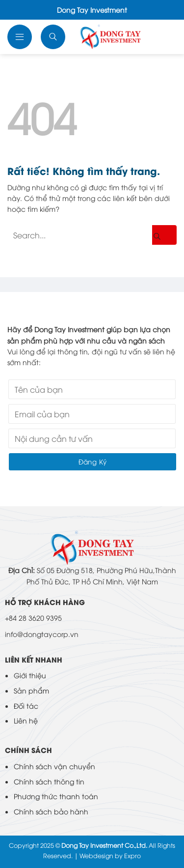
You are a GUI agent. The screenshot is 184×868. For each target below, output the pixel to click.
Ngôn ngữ (165, 37)
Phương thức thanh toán (56, 796)
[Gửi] (164, 235)
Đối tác (26, 706)
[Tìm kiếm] (54, 37)
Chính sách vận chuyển (54, 766)
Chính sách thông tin (49, 781)
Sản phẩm (31, 690)
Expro (132, 855)
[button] (21, 37)
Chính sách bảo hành (51, 811)
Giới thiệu (30, 675)
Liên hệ (26, 720)
